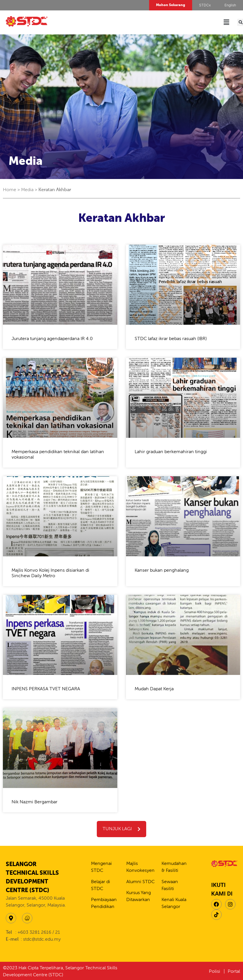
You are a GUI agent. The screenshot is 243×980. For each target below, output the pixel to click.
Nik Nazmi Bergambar (35, 802)
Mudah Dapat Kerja (154, 689)
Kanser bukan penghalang (162, 571)
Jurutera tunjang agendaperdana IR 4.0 (52, 339)
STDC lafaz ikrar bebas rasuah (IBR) (171, 339)
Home (10, 190)
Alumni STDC (140, 882)
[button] (227, 22)
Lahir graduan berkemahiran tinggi (171, 452)
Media (27, 190)
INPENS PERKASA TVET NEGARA (46, 689)
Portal (234, 972)
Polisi (215, 972)
